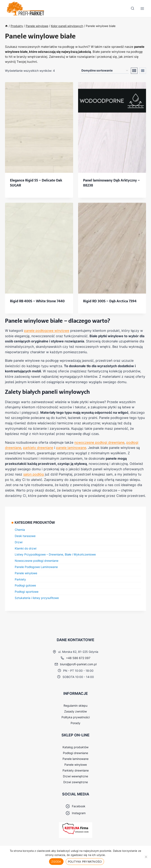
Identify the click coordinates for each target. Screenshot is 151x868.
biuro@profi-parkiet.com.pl (78, 664)
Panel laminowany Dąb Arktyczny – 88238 (111, 183)
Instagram (79, 813)
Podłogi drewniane (75, 753)
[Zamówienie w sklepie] (105, 71)
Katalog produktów (75, 747)
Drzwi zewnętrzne (76, 782)
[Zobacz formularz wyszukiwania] (133, 9)
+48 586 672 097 (78, 658)
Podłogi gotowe (25, 585)
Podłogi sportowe (27, 592)
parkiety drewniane (38, 448)
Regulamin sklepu (75, 706)
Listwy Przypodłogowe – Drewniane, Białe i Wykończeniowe (55, 554)
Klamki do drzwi (26, 548)
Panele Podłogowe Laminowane (36, 567)
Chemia (20, 530)
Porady (75, 723)
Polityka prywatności (76, 717)
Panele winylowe (26, 573)
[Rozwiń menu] (142, 9)
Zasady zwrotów (75, 711)
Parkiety (20, 579)
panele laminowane (71, 448)
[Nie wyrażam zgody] (146, 857)
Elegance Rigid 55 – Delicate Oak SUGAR (36, 183)
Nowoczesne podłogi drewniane (37, 561)
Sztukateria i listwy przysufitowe (37, 598)
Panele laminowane (75, 759)
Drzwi (19, 542)
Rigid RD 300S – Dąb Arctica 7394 (110, 301)
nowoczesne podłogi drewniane (99, 442)
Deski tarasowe (25, 536)
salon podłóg (34, 474)
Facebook (79, 806)
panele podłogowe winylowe (47, 331)
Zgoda (56, 862)
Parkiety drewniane (76, 770)
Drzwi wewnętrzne (75, 776)
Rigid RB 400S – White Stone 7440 (37, 301)
